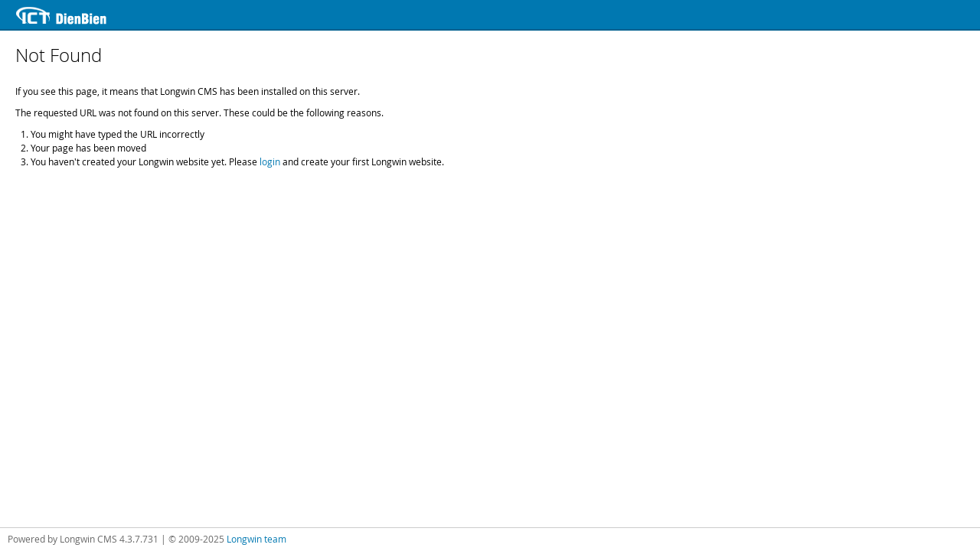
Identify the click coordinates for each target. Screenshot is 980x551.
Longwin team (256, 539)
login (270, 161)
